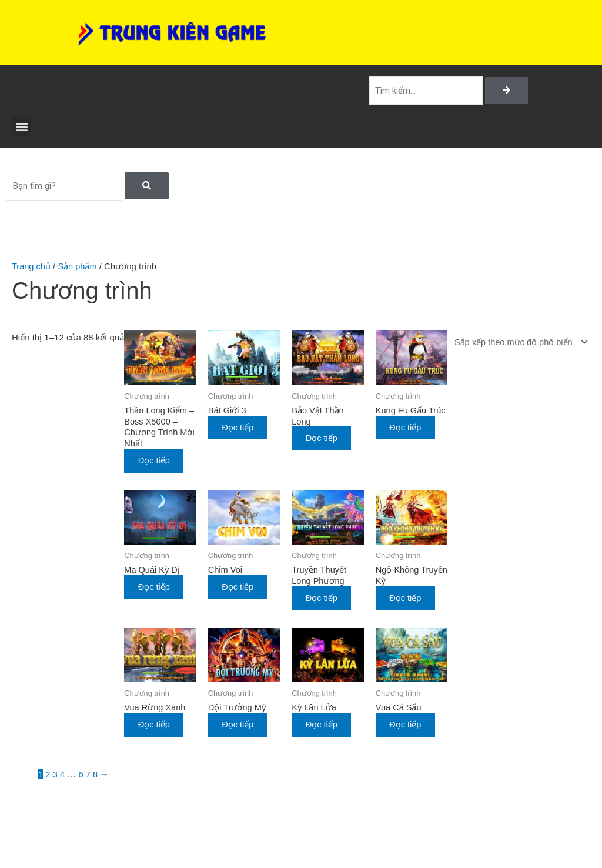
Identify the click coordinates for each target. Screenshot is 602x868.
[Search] (506, 91)
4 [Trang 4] (63, 777)
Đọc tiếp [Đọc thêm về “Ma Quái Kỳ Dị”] (158, 589)
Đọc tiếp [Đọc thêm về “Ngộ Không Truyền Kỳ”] (407, 600)
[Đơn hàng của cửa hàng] (517, 344)
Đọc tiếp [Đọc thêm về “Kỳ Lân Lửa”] (324, 727)
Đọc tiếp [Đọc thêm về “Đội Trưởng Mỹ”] (241, 727)
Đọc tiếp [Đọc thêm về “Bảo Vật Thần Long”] (324, 440)
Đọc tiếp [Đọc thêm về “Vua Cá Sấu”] (407, 727)
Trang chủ (32, 267)
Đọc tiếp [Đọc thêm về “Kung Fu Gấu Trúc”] (407, 440)
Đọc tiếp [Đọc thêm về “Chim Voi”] (241, 589)
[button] (21, 127)
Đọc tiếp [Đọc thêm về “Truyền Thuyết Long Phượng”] (324, 600)
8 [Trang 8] (96, 777)
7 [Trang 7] (89, 777)
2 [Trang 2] (48, 777)
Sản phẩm (79, 267)
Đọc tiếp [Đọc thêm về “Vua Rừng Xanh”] (158, 727)
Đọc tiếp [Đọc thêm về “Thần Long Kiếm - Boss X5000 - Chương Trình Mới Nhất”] (158, 463)
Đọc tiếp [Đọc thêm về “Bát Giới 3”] (241, 428)
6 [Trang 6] (81, 777)
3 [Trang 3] (55, 777)
